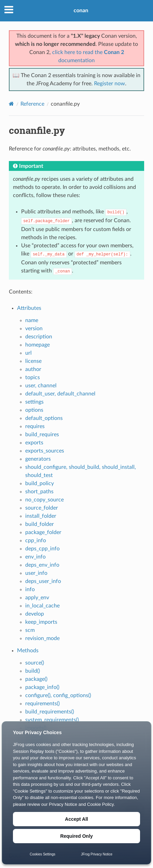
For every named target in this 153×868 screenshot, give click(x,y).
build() (33, 671)
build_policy (40, 483)
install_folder (41, 516)
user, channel (41, 386)
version (34, 329)
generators (38, 459)
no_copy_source (44, 500)
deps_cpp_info (42, 549)
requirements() (42, 704)
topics (33, 377)
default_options (44, 418)
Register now (110, 84)
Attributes (29, 308)
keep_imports (41, 622)
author (33, 369)
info (30, 589)
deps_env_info (42, 565)
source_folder (42, 508)
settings (34, 402)
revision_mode (42, 638)
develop (35, 614)
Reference (32, 104)
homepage (37, 345)
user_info (36, 573)
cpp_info (36, 541)
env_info (35, 557)
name (32, 320)
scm (30, 630)
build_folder (40, 524)
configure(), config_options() (58, 695)
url (28, 353)
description (39, 337)
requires (35, 426)
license (33, 361)
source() (35, 663)
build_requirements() (50, 712)
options (34, 410)
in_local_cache (42, 606)
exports (34, 443)
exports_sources (45, 451)
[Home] (11, 104)
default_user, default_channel (60, 394)
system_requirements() (52, 720)
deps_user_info (43, 581)
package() (36, 679)
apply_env (37, 598)
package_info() (42, 687)
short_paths (39, 492)
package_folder (43, 532)
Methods (28, 651)
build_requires (42, 435)
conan (81, 11)
